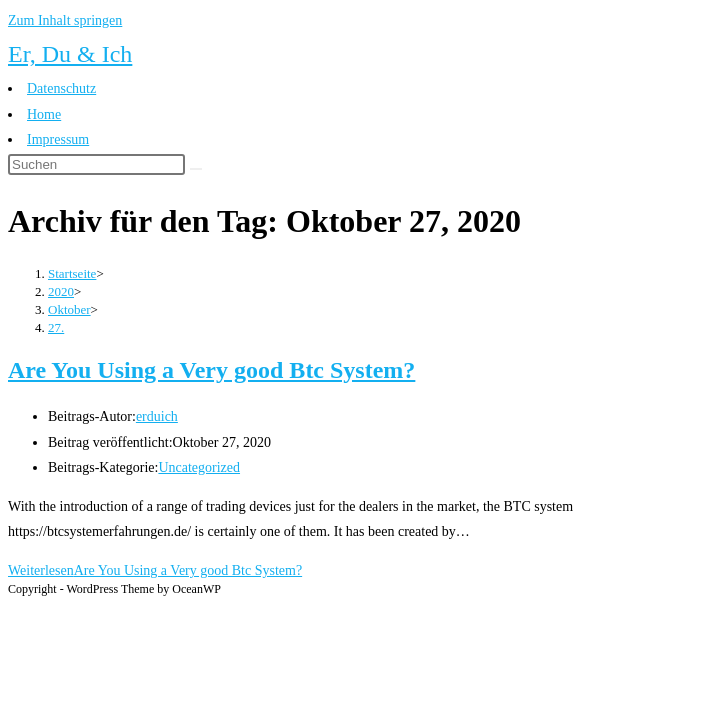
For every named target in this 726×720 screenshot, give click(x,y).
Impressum (58, 139)
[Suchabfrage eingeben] (96, 164)
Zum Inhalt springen (65, 20)
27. (56, 327)
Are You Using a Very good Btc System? (211, 370)
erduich (157, 416)
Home (44, 114)
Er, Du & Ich (70, 54)
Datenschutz (61, 88)
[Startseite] (72, 273)
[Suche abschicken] (196, 169)
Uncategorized (199, 467)
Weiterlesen (155, 570)
